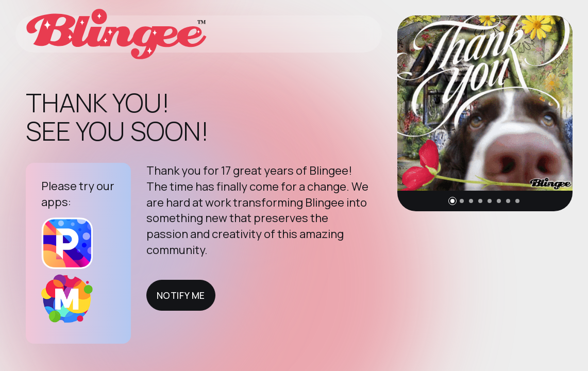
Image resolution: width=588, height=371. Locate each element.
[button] (452, 201)
